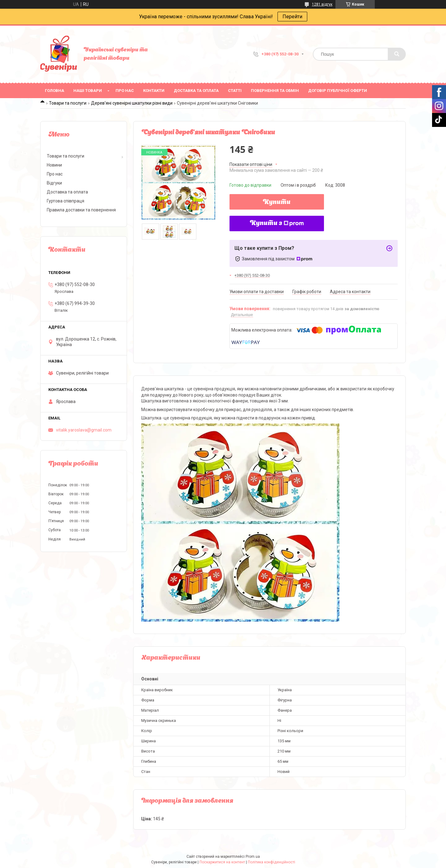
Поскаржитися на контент (222, 862)
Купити (277, 202)
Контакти (154, 91)
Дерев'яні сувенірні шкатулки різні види (132, 103)
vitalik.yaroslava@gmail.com (84, 430)
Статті (235, 91)
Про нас (125, 91)
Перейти (292, 17)
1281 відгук (322, 4)
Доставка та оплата (196, 91)
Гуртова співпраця (66, 201)
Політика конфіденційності (271, 862)
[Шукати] (397, 54)
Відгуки (54, 183)
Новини (54, 165)
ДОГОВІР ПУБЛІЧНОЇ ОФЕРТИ (338, 91)
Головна (55, 91)
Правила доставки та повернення (81, 210)
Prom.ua (253, 857)
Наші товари (88, 91)
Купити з (277, 224)
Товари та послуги (68, 103)
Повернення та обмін (275, 91)
